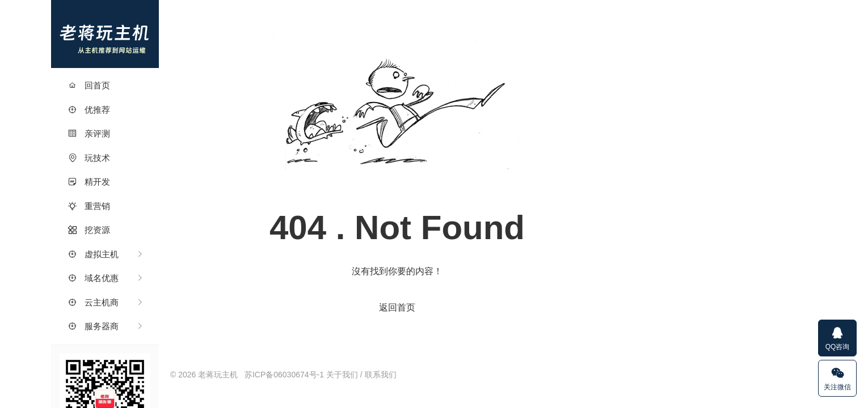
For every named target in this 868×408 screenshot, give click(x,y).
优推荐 (89, 110)
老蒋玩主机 (105, 34)
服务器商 (93, 326)
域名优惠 (93, 278)
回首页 (89, 85)
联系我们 (381, 375)
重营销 (89, 206)
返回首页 (397, 307)
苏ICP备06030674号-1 (284, 375)
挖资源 (89, 230)
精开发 (89, 182)
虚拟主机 (93, 254)
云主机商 (93, 302)
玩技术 (89, 158)
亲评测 (89, 133)
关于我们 (342, 375)
